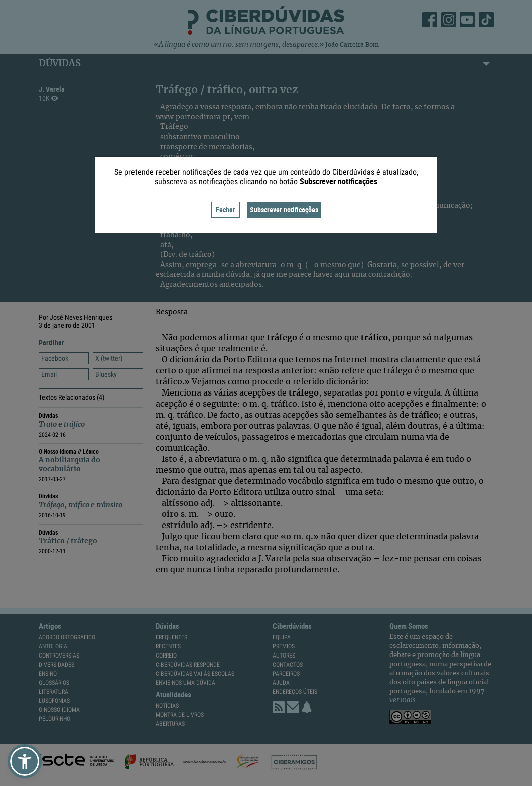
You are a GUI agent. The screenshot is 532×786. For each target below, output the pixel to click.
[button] (25, 761)
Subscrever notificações (284, 210)
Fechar (226, 210)
